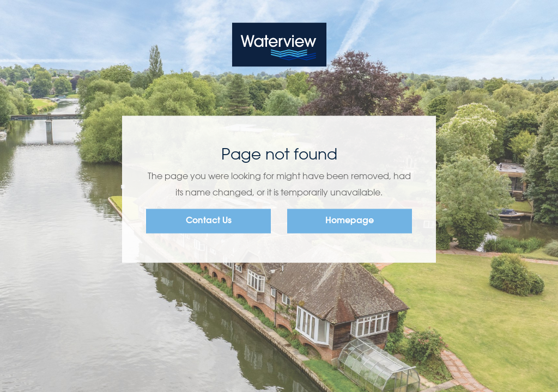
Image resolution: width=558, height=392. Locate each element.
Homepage (350, 221)
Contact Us (209, 221)
